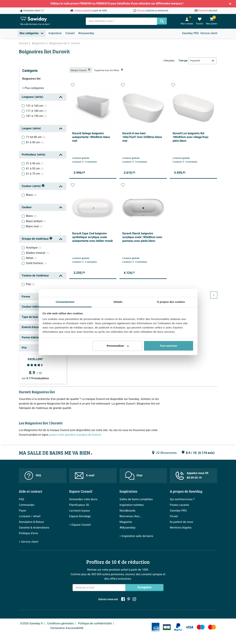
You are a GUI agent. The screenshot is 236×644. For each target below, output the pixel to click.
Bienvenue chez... (131, 516)
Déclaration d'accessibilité (67, 628)
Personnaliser (117, 346)
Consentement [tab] (65, 302)
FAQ (33, 476)
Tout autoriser (169, 346)
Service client (209, 33)
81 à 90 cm (35, 142)
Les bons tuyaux (80, 511)
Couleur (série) (33, 186)
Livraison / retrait (30, 516)
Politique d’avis (28, 533)
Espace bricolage (80, 516)
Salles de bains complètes (136, 499)
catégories (33, 88)
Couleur (27, 207)
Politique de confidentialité (95, 623)
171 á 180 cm (36, 111)
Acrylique (34, 248)
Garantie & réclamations (34, 528)
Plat (30, 284)
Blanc (31, 195)
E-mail (85, 476)
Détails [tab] (118, 302)
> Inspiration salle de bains (136, 536)
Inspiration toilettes (132, 505)
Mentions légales (181, 528)
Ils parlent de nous (181, 522)
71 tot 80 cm (36, 137)
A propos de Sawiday (186, 491)
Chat (134, 476)
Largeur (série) (31, 128)
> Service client (29, 542)
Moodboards (127, 511)
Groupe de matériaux (37, 239)
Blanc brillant (36, 221)
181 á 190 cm (36, 116)
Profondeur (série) (34, 155)
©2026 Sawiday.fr (32, 623)
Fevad (174, 516)
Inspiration (55, 33)
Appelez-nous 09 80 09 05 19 (192, 475)
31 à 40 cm (35, 163)
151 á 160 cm (36, 106)
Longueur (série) (32, 97)
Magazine (126, 522)
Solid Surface (36, 263)
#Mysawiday (128, 528)
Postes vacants (179, 505)
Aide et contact (31, 491)
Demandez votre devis (83, 499)
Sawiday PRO (190, 33)
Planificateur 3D (79, 505)
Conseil (70, 33)
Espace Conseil (81, 491)
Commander (27, 505)
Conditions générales (60, 623)
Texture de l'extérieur (35, 276)
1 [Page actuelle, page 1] (214, 295)
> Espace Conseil (80, 525)
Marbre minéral (37, 253)
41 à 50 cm (35, 169)
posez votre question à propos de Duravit (75, 435)
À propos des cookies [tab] (171, 302)
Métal (31, 258)
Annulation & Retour (31, 522)
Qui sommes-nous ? (182, 499)
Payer (23, 511)
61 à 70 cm (35, 174)
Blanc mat (34, 226)
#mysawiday (86, 33)
